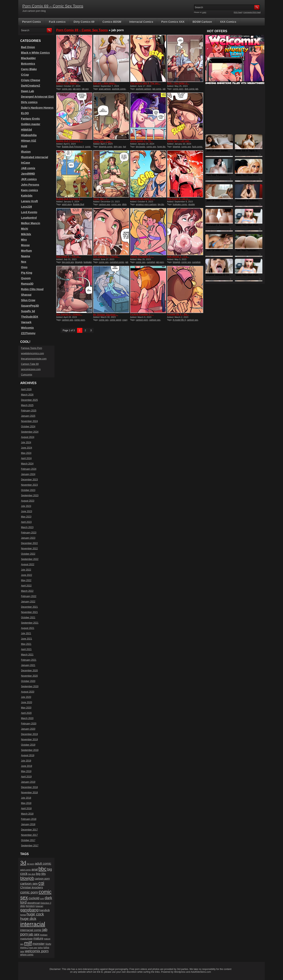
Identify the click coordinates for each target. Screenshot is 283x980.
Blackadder (28, 58)
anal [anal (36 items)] (35, 869)
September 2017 (30, 846)
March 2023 (27, 527)
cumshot (151, 262)
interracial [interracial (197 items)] (33, 924)
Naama (26, 256)
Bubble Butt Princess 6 (73, 147)
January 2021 (28, 665)
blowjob (176, 147)
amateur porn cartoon (146, 204)
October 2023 (28, 490)
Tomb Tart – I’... (101, 199)
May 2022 (26, 580)
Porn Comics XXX (173, 22)
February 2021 (29, 660)
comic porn (178, 89)
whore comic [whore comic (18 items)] (27, 955)
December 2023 (29, 480)
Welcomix (27, 328)
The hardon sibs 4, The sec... (145, 83)
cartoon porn (142, 320)
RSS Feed (238, 12)
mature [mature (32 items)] (38, 938)
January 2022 (28, 602)
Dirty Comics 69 (84, 22)
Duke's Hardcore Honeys (37, 108)
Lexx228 (26, 207)
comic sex (67, 89)
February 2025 (29, 411)
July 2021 (26, 633)
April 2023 (26, 522)
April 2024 (26, 458)
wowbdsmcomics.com (33, 353)
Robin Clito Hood (32, 289)
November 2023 (29, 485)
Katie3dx (27, 196)
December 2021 (29, 607)
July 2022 (26, 570)
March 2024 (27, 464)
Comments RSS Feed (252, 12)
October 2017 (28, 840)
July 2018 (26, 798)
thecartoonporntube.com (34, 359)
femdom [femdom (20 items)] (30, 906)
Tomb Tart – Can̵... (103, 141)
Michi (25, 229)
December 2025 (29, 400)
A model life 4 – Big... (178, 314)
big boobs (141, 147)
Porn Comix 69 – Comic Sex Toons (53, 6)
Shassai (26, 295)
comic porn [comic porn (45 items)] (29, 892)
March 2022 (27, 591)
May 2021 (26, 644)
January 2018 (28, 824)
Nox (24, 262)
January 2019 (28, 782)
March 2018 (27, 814)
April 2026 (26, 389)
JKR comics (29, 179)
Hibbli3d (26, 130)
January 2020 (28, 729)
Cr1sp (25, 75)
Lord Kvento (29, 212)
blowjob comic (106, 147)
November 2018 (29, 793)
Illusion (26, 152)
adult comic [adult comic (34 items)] (43, 863)
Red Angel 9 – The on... (69, 257)
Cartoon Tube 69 (30, 364)
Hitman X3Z (29, 141)
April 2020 (26, 713)
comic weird (115, 320)
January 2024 (28, 474)
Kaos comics (29, 190)
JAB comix (28, 168)
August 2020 (28, 692)
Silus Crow (28, 300)
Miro (24, 240)
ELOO (25, 113)
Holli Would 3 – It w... (178, 257)
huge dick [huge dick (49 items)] (28, 919)
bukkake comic (180, 204)
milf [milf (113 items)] (28, 943)
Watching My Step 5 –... (143, 199)
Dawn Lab (28, 91)
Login (204, 12)
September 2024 (30, 432)
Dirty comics (29, 102)
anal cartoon (105, 89)
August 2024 (28, 437)
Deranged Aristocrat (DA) (38, 97)
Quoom (26, 278)
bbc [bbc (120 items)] (43, 869)
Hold (24, 146)
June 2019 (27, 766)
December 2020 (29, 671)
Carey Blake (29, 69)
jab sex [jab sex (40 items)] (34, 934)
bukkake (88, 262)
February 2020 (29, 724)
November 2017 (29, 835)
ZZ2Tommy (28, 333)
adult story (67, 204)
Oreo (24, 267)
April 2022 (26, 586)
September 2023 (30, 496)
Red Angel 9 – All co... (179, 199)
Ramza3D (27, 284)
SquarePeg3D (30, 306)
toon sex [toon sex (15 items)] (33, 948)
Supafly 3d (28, 311)
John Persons (30, 185)
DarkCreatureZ (31, 86)
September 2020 (30, 686)
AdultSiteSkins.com (201, 972)
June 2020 (27, 702)
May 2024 (26, 453)
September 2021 (30, 623)
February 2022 (29, 596)
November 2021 (29, 612)
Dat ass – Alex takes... (105, 83)
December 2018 (29, 787)
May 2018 (26, 803)
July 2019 (26, 761)
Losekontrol (29, 218)
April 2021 (26, 649)
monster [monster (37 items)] (39, 944)
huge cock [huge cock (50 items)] (35, 914)
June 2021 (27, 639)
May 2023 (26, 517)
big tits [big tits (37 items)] (41, 874)
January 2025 (28, 416)
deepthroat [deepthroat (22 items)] (34, 903)
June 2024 (27, 448)
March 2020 (27, 718)
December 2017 (29, 830)
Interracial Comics (141, 22)
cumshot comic (117, 262)
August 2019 (28, 755)
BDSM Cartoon (202, 22)
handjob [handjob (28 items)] (45, 910)
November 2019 (29, 740)
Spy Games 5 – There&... (106, 257)
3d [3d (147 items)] (23, 863)
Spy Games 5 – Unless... (69, 314)
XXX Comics (228, 22)
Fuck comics (57, 22)
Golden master (31, 124)
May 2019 (26, 771)
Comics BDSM (112, 22)
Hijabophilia (29, 135)
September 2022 (30, 559)
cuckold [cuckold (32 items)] (34, 898)
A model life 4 (179, 320)
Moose (25, 245)
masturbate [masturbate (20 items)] (26, 939)
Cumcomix (27, 375)
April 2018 (26, 808)
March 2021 (27, 655)
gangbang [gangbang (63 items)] (29, 910)
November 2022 (29, 549)
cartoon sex (104, 204)
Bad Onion (28, 47)
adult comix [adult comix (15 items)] (26, 870)
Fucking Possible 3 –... (142, 314)
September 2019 (30, 750)
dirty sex (118, 147)
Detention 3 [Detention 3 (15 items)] (46, 903)
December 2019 (29, 734)
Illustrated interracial (35, 157)
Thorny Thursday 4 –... (142, 257)
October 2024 (28, 427)
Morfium (26, 251)
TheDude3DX (30, 317)
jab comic (157, 89)
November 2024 (29, 421)
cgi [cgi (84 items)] (41, 883)
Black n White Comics (35, 53)
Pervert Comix (32, 22)
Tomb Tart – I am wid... (179, 141)
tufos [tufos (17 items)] (40, 947)
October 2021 (28, 618)
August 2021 (28, 628)
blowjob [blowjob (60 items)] (27, 878)
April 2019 (26, 777)
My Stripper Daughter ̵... (106, 315)
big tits (161, 204)
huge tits (161, 147)
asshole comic (119, 89)
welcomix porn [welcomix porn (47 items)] (37, 951)
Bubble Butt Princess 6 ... (69, 141)
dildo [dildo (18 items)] (23, 906)
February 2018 (29, 819)
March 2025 (27, 405)
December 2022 (29, 543)
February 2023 (29, 533)
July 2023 (26, 506)
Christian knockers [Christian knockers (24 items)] (32, 887)
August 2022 (28, 564)
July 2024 (26, 442)
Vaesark (26, 322)
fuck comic (197, 147)
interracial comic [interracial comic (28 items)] (31, 930)
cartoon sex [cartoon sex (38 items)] (29, 884)
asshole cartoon (143, 89)
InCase (26, 163)
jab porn (77, 89)
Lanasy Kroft (29, 201)
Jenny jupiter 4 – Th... (141, 141)
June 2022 (27, 575)
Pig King (27, 273)
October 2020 (28, 681)
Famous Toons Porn (32, 348)
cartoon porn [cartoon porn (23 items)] (42, 879)
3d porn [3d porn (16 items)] (31, 864)
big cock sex (68, 262)
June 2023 (27, 511)
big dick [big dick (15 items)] (32, 874)
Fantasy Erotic (30, 119)
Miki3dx (26, 234)
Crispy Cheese (31, 80)
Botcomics (28, 64)
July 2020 (26, 697)
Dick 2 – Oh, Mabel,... (68, 83)
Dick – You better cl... (178, 83)
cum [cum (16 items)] (42, 898)
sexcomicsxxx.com (31, 369)
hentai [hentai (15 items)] (23, 915)
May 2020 (26, 708)
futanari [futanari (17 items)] (39, 906)
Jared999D (28, 174)
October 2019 (28, 745)
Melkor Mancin (31, 223)
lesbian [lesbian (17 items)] (44, 935)
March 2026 (27, 395)
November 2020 (29, 676)
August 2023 (28, 501)
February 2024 (29, 469)
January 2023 (28, 538)
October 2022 (28, 554)
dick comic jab (191, 89)
